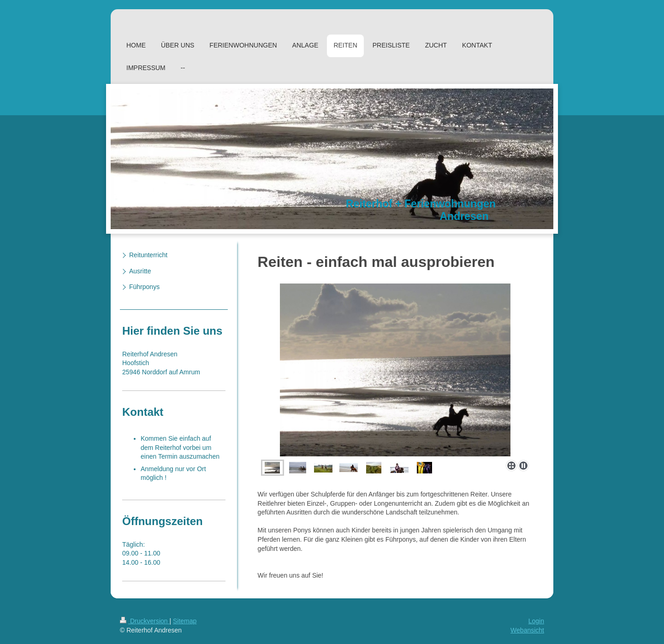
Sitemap (185, 621)
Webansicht (527, 630)
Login (536, 621)
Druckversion (145, 621)
